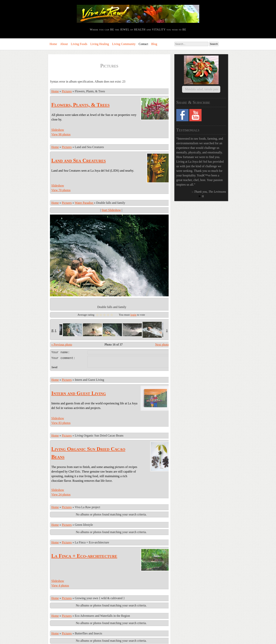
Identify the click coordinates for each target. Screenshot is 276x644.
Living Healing (100, 44)
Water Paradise (84, 203)
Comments (74, 640)
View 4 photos (60, 569)
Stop (203, 192)
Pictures (67, 91)
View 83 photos (61, 407)
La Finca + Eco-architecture (84, 540)
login (134, 315)
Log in (52, 640)
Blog (154, 44)
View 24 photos (61, 478)
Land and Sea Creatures (79, 161)
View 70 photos (61, 190)
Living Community (124, 44)
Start (200, 192)
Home (53, 44)
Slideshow (58, 130)
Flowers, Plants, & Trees (80, 105)
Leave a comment (111, 352)
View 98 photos (61, 134)
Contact (143, 44)
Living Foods (79, 44)
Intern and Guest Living (79, 377)
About (64, 44)
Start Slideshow (111, 210)
